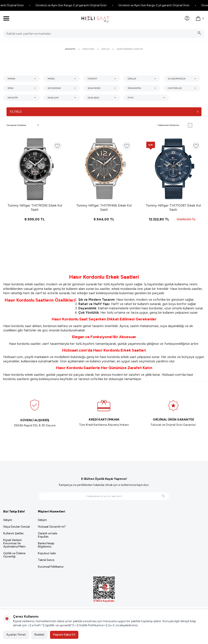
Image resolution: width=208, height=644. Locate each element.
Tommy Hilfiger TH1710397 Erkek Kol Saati (173, 208)
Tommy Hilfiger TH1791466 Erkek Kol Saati (104, 208)
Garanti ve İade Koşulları (48, 535)
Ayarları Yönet (16, 635)
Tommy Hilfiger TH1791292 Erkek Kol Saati (35, 208)
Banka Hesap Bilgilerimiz (46, 545)
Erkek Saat (88, 49)
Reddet (39, 635)
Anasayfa (70, 49)
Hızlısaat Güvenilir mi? (52, 527)
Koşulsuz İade (47, 553)
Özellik (106, 49)
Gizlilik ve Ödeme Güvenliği (14, 555)
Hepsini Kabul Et (64, 635)
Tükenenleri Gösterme (175, 125)
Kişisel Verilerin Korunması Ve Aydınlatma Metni (14, 544)
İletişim (8, 520)
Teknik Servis (46, 560)
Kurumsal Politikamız (51, 567)
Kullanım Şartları (13, 534)
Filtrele (104, 112)
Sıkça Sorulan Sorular (17, 527)
